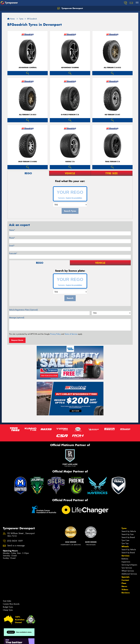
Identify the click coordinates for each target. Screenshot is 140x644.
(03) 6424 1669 (15, 541)
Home (11, 19)
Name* (12, 230)
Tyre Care (125, 540)
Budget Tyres (8, 607)
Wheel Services (128, 571)
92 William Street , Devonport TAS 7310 (21, 535)
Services (125, 556)
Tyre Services (127, 568)
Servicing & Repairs (129, 565)
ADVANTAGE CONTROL (28, 68)
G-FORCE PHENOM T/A (70, 115)
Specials (125, 577)
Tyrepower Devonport (70, 8)
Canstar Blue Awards (11, 604)
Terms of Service (71, 334)
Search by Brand (128, 537)
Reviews (126, 593)
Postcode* (13, 253)
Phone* (12, 238)
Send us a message (16, 546)
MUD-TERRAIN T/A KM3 (28, 162)
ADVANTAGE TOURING (70, 68)
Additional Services (129, 574)
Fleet (124, 583)
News (124, 586)
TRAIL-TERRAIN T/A (112, 162)
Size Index (7, 601)
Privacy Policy (55, 334)
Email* (12, 246)
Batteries (125, 559)
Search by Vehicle (129, 531)
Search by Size (128, 534)
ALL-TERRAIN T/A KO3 (28, 115)
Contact (125, 580)
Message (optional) (17, 318)
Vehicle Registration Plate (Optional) (23, 310)
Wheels (125, 546)
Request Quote (17, 340)
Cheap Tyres (8, 610)
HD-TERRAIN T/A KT (112, 115)
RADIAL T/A (70, 162)
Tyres (124, 528)
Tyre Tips (125, 543)
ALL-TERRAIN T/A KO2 (112, 68)
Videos (125, 589)
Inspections (126, 562)
